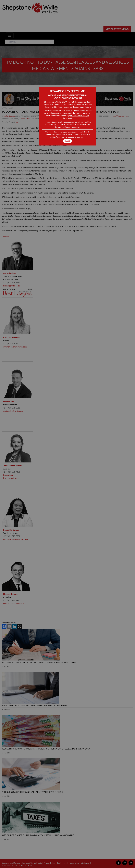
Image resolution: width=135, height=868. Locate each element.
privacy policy (80, 137)
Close (68, 141)
